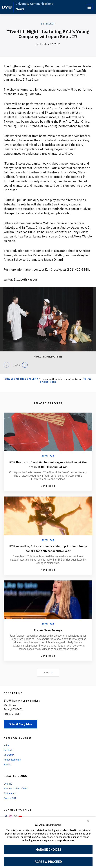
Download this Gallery (21, 379)
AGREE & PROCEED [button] (48, 862)
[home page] (7, 7)
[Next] (25, 365)
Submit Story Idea (23, 729)
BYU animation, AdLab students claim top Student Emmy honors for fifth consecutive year (48, 551)
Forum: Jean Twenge (48, 634)
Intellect (48, 24)
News (20, 9)
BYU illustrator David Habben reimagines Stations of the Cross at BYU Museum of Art (48, 464)
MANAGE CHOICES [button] (48, 849)
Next (48, 677)
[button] (88, 821)
